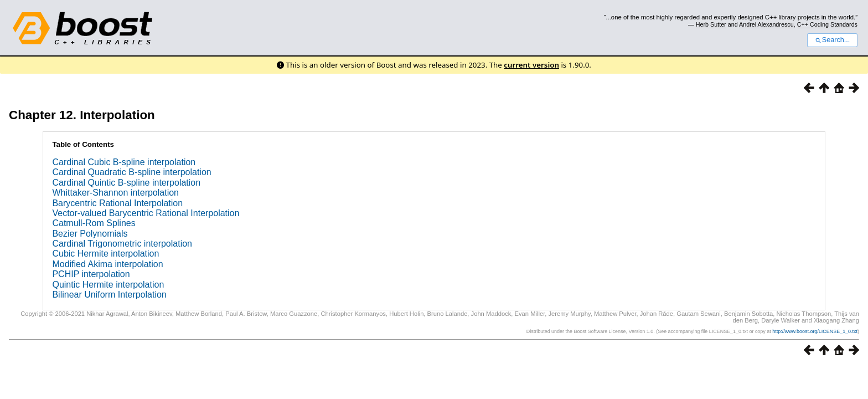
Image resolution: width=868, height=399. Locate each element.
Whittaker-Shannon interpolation (115, 193)
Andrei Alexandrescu (766, 24)
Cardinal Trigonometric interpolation (122, 244)
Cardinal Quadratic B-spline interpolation (131, 172)
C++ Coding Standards (827, 24)
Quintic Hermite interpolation (108, 285)
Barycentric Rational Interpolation (117, 203)
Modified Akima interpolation (107, 264)
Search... (832, 40)
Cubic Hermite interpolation (105, 254)
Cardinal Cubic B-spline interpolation (124, 162)
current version (531, 65)
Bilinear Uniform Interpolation (109, 295)
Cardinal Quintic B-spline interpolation (126, 183)
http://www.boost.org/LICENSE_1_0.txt (815, 331)
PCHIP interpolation (91, 274)
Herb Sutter (711, 24)
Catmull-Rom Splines (94, 223)
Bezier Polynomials (90, 234)
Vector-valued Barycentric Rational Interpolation (146, 213)
